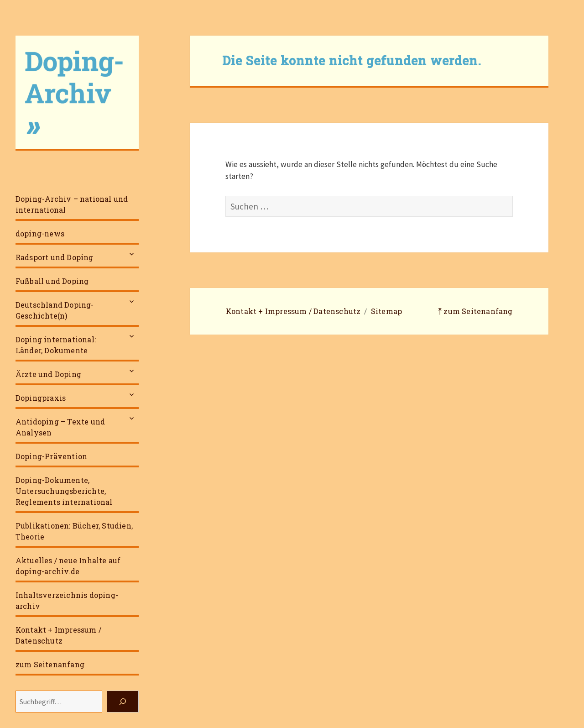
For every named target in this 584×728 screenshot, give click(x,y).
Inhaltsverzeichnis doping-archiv (67, 600)
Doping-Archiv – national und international (72, 204)
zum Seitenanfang (50, 664)
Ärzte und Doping (48, 374)
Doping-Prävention (51, 456)
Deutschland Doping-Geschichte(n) (55, 310)
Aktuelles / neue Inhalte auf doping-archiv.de (68, 566)
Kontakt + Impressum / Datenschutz (58, 635)
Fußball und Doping (52, 281)
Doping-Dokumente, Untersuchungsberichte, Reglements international (64, 491)
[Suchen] (123, 702)
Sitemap (386, 311)
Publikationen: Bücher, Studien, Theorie (74, 531)
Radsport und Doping (55, 257)
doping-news (40, 233)
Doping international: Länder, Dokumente (56, 345)
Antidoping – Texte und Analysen (60, 427)
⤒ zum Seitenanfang (475, 311)
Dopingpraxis (41, 398)
